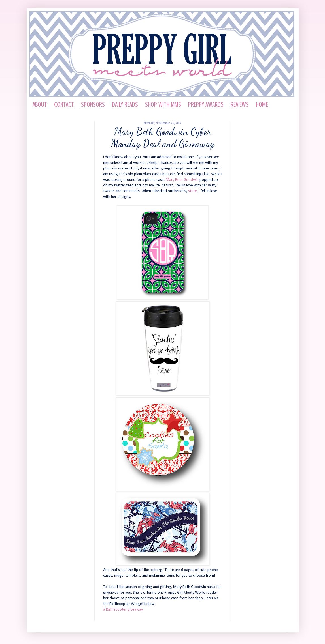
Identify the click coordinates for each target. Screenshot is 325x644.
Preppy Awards (206, 105)
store (193, 191)
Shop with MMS (163, 105)
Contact (64, 105)
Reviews (240, 105)
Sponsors (93, 105)
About (40, 105)
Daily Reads (125, 105)
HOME (262, 105)
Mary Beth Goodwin (182, 180)
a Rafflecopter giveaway (123, 610)
